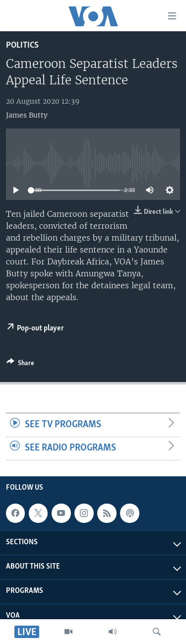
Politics (22, 45)
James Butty (27, 115)
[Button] (20, 365)
